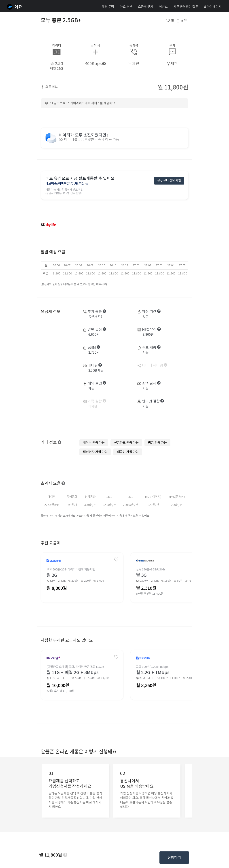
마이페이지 (213, 7)
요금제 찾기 (146, 7)
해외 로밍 (108, 7)
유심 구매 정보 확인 (169, 180)
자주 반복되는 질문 (186, 7)
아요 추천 (126, 7)
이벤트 (163, 7)
